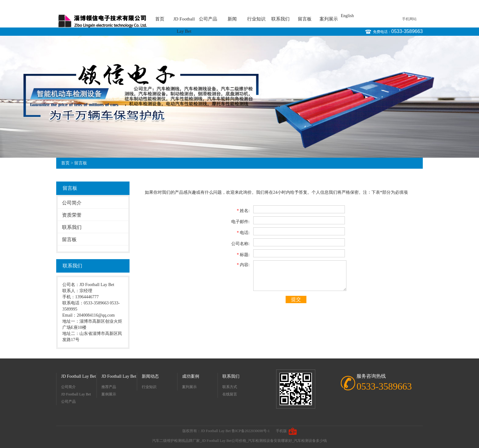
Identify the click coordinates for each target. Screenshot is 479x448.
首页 (160, 19)
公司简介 (72, 203)
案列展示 (329, 19)
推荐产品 (109, 387)
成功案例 (191, 376)
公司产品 (208, 19)
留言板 (305, 19)
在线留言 (230, 394)
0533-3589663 (407, 31)
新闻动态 (150, 376)
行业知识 (256, 19)
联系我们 (280, 19)
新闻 (232, 19)
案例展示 (109, 394)
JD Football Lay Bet (184, 21)
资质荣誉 (72, 215)
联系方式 (230, 387)
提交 (296, 299)
